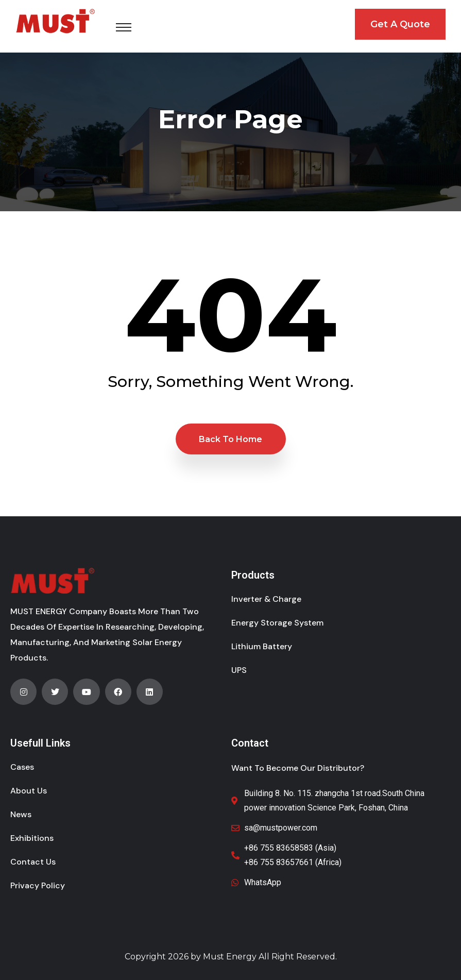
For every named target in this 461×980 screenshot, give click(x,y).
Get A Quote (400, 24)
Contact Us (33, 862)
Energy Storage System (277, 623)
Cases (22, 767)
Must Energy (230, 957)
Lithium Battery (262, 646)
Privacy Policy (38, 885)
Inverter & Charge (266, 599)
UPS (239, 670)
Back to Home (230, 439)
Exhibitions (32, 838)
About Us (29, 791)
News (21, 814)
